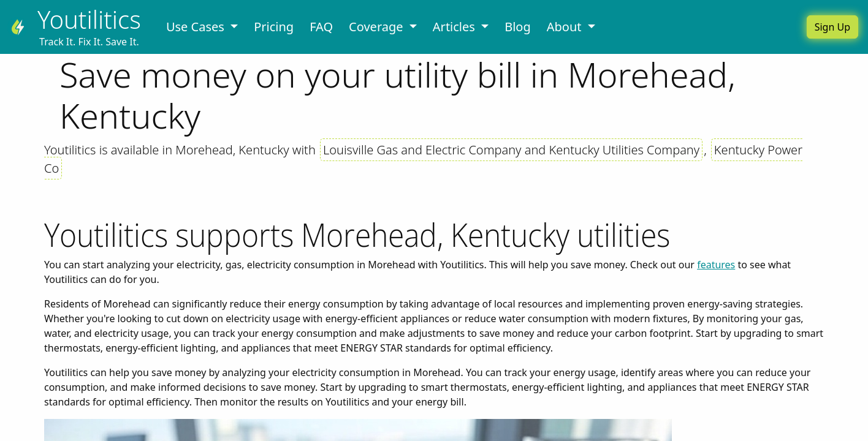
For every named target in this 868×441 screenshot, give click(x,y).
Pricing (274, 27)
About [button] (566, 27)
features (716, 265)
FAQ (321, 27)
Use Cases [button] (197, 27)
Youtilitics (89, 19)
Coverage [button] (378, 27)
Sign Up (832, 27)
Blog (518, 27)
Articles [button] (455, 27)
